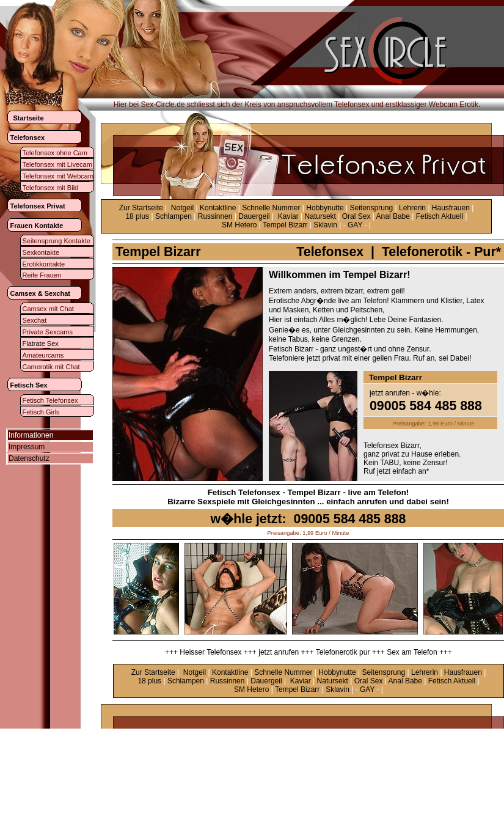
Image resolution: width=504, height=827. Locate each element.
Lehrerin (412, 208)
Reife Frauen (42, 275)
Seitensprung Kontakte (57, 241)
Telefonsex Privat (38, 206)
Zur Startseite (141, 208)
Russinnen (215, 216)
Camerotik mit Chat (51, 367)
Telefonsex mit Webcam (58, 176)
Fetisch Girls (41, 412)
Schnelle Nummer (271, 208)
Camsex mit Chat (48, 309)
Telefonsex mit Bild (51, 188)
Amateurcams (43, 355)
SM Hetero (239, 225)
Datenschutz (29, 458)
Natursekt (320, 216)
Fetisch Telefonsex (50, 400)
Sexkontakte (41, 252)
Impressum (27, 447)
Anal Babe (393, 216)
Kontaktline (218, 208)
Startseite (29, 118)
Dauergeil (254, 216)
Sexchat (35, 320)
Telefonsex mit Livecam (57, 164)
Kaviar (288, 216)
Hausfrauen (451, 208)
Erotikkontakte (44, 264)
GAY (355, 225)
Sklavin (325, 225)
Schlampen (173, 216)
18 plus (137, 216)
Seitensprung (372, 208)
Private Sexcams (48, 332)
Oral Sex (356, 216)
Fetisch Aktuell (440, 216)
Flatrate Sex (41, 344)
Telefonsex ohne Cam (55, 153)
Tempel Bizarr (285, 225)
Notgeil (182, 208)
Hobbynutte (325, 208)
